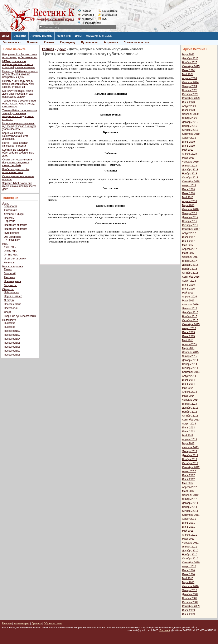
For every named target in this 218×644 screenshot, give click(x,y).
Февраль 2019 (190, 162)
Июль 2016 (188, 285)
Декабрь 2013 (190, 408)
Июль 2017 (188, 237)
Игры (78, 36)
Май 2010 (188, 578)
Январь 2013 (190, 451)
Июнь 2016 (188, 289)
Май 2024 (188, 74)
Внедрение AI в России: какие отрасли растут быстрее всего (20, 56)
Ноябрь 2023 (190, 90)
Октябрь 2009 (190, 602)
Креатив (49, 42)
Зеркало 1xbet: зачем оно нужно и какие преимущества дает (19, 186)
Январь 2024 (190, 86)
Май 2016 (188, 293)
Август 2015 (189, 328)
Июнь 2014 (188, 384)
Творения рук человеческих (20, 316)
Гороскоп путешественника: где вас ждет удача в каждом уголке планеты (19, 126)
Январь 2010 (190, 590)
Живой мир (64, 36)
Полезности (9, 320)
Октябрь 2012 (190, 463)
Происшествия (13, 304)
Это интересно (12, 42)
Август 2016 (189, 281)
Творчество (11, 285)
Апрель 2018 (190, 201)
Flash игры (10, 247)
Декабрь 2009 (190, 594)
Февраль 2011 (190, 543)
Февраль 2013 (190, 447)
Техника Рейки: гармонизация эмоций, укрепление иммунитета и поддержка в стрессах (20, 115)
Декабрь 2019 (190, 122)
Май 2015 (188, 340)
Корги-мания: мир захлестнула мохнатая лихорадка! (15, 136)
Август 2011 (189, 519)
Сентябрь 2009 (191, 606)
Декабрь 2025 (190, 58)
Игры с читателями (15, 259)
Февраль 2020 (190, 114)
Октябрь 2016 (190, 273)
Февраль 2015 (190, 352)
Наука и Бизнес (13, 296)
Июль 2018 (188, 189)
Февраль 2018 (190, 209)
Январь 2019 (190, 166)
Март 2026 (188, 55)
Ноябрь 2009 (190, 598)
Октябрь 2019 (190, 130)
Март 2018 (188, 205)
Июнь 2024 (188, 70)
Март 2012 (188, 491)
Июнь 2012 (188, 479)
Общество (20, 36)
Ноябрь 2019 (190, 126)
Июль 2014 (188, 380)
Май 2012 (188, 483)
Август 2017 (189, 233)
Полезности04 (12, 339)
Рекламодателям (90, 23)
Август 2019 (189, 138)
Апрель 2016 (190, 297)
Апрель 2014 (190, 392)
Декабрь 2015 (190, 312)
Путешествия (89, 42)
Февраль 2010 (190, 586)
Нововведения (12, 281)
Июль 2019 (188, 142)
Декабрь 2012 (190, 455)
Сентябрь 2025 (191, 66)
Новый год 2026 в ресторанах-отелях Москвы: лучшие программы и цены (20, 74)
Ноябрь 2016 (190, 269)
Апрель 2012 (190, 487)
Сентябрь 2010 (191, 563)
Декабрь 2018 (190, 170)
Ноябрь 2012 (190, 459)
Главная (86, 11)
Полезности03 (12, 335)
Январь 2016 (190, 309)
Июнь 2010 (188, 574)
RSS (104, 19)
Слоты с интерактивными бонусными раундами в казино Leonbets (17, 163)
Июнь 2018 (188, 193)
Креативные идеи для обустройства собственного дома (18, 153)
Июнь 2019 (188, 146)
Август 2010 (189, 567)
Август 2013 (189, 424)
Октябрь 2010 (190, 559)
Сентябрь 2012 (191, 467)
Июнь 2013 (188, 432)
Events (8, 269)
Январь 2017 (190, 261)
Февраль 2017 (190, 257)
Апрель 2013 (190, 439)
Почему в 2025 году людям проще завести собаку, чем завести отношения (18, 84)
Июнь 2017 (188, 241)
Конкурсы (9, 263)
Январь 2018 (190, 213)
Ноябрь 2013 (190, 412)
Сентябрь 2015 (191, 324)
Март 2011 (188, 539)
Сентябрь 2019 (191, 134)
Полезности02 (12, 331)
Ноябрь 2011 (190, 507)
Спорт (8, 312)
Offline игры (11, 251)
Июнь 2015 (188, 336)
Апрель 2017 (190, 249)
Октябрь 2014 (190, 368)
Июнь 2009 (188, 614)
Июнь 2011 (188, 527)
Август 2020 (189, 106)
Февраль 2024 (190, 82)
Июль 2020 (188, 110)
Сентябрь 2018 (191, 182)
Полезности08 (12, 355)
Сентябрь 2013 (191, 420)
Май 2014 (188, 388)
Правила (37, 624)
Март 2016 (188, 301)
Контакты (87, 19)
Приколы (33, 42)
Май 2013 (188, 436)
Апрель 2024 (190, 78)
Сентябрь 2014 (191, 372)
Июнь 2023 (188, 102)
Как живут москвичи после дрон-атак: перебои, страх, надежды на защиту (18, 94)
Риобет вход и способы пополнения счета (16, 171)
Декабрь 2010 (190, 551)
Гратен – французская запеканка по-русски (15, 144)
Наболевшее (11, 292)
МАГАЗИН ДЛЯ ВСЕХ (99, 36)
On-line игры (11, 255)
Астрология (111, 42)
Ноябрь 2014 (190, 364)
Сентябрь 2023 (191, 98)
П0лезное (10, 327)
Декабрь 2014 (190, 360)
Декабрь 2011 (190, 503)
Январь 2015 (190, 356)
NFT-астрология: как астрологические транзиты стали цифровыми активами (19, 64)
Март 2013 (188, 443)
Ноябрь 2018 (190, 174)
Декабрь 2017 (190, 217)
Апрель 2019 (190, 154)
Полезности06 (12, 347)
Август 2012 (189, 471)
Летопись (9, 277)
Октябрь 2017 (190, 225)
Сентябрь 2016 (191, 277)
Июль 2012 (188, 475)
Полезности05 (12, 343)
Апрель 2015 (190, 344)
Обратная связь (53, 624)
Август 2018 (189, 185)
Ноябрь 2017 (190, 221)
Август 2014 (189, 376)
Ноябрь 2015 (190, 316)
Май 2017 (188, 245)
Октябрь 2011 (190, 511)
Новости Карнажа (13, 267)
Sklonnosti (10, 273)
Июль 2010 (188, 570)
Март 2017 (188, 253)
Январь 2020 (190, 118)
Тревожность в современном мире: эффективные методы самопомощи (19, 104)
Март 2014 (188, 396)
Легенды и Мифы (42, 36)
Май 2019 (188, 150)
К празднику (68, 42)
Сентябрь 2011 (191, 515)
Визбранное (110, 15)
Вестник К (165, 630)
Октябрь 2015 (190, 320)
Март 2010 (188, 582)
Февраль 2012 (190, 495)
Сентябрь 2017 (191, 229)
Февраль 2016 (190, 305)
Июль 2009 (188, 610)
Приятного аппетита (136, 42)
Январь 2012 (190, 499)
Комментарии (110, 11)
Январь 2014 (190, 404)
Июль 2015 (188, 332)
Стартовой (88, 15)
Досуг (6, 36)
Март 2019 (188, 158)
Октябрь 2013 (190, 416)
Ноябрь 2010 (190, 555)
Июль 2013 (188, 428)
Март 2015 (188, 348)
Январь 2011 (190, 547)
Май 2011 (188, 531)
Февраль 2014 (190, 400)
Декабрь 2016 (190, 265)
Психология (11, 308)
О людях (9, 300)
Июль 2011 (188, 523)
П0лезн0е (10, 323)
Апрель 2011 (190, 535)
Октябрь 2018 (190, 178)
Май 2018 (188, 197)
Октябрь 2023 (190, 94)
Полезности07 (12, 351)
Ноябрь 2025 (190, 62)
